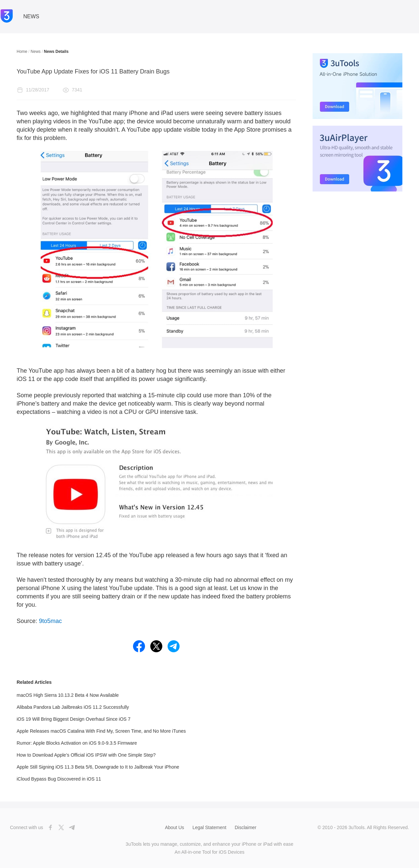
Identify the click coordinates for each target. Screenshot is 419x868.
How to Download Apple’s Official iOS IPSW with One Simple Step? (86, 755)
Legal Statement (209, 827)
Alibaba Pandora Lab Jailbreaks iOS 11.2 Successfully (73, 707)
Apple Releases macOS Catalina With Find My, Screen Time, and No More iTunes (101, 731)
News (36, 52)
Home (22, 52)
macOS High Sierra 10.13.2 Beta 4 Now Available (68, 695)
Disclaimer (246, 827)
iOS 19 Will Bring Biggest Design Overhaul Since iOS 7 (73, 719)
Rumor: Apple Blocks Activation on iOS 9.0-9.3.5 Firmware (77, 743)
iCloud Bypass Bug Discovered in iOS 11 (59, 779)
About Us (175, 827)
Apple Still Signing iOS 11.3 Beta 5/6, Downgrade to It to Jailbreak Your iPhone (98, 767)
